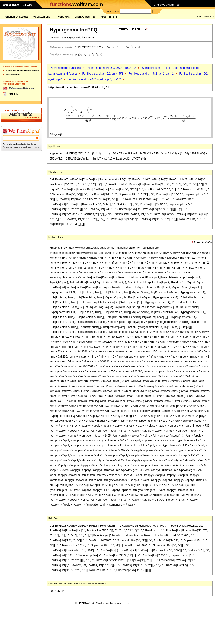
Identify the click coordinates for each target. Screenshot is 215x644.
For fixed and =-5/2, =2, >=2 (151, 74)
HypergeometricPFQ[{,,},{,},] (111, 68)
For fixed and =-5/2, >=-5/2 (103, 74)
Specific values (151, 68)
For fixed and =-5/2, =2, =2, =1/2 (94, 79)
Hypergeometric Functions (65, 68)
